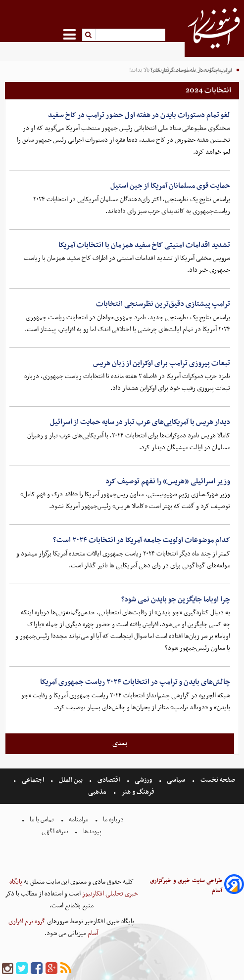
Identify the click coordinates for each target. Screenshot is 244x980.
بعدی (120, 743)
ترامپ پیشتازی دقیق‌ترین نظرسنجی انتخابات (163, 304)
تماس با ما (42, 820)
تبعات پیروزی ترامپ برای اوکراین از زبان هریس (162, 363)
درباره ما (113, 820)
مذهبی (98, 792)
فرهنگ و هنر (138, 792)
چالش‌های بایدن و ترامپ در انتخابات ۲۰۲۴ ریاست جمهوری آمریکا (135, 682)
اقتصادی (109, 780)
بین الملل (71, 780)
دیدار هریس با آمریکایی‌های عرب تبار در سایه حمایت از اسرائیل (140, 422)
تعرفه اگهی (56, 831)
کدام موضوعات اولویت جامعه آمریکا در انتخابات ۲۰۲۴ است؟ (142, 540)
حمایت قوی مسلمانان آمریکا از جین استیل (170, 186)
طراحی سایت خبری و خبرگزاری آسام (186, 886)
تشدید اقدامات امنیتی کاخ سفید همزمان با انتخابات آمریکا (144, 245)
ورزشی (143, 780)
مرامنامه (78, 820)
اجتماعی (33, 780)
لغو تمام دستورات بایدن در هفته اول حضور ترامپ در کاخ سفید (139, 115)
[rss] (66, 969)
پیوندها (92, 831)
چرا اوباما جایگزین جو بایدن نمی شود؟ (176, 599)
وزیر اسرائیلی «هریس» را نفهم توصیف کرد (168, 481)
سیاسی (176, 780)
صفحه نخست (217, 780)
